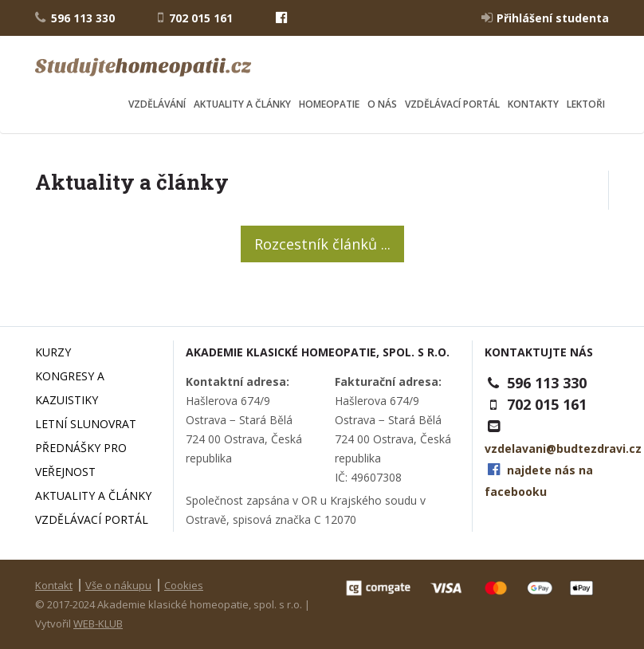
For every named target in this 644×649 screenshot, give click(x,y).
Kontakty (533, 104)
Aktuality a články (242, 104)
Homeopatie (329, 104)
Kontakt (54, 585)
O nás (382, 104)
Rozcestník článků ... (322, 244)
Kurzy (53, 352)
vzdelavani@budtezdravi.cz (563, 448)
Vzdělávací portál (452, 104)
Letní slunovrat (86, 424)
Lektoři (586, 104)
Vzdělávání (157, 104)
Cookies (184, 585)
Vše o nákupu (118, 585)
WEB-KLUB (98, 623)
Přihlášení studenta (545, 18)
